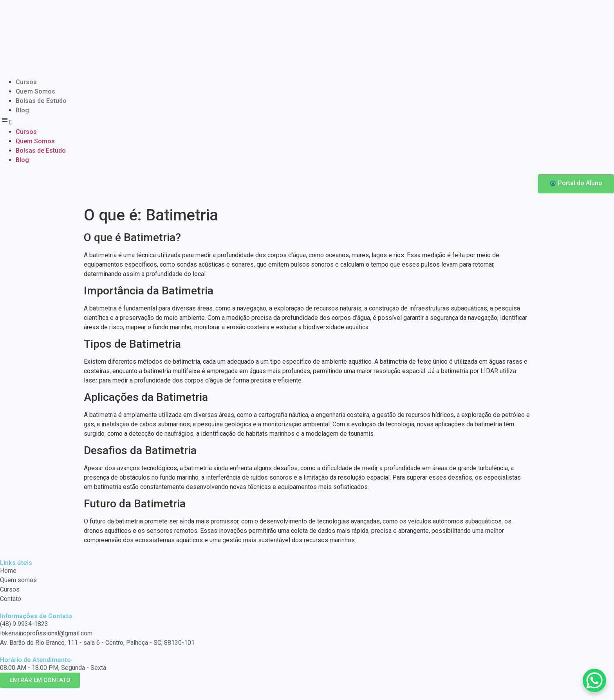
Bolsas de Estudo (41, 101)
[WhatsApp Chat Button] (594, 680)
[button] (307, 121)
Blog (22, 110)
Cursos (26, 82)
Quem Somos (35, 91)
